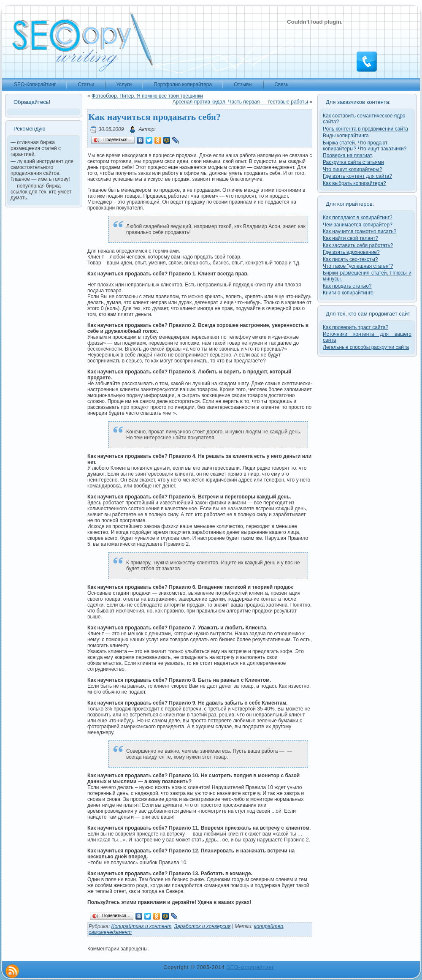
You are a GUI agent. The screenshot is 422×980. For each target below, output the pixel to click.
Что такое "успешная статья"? (358, 266)
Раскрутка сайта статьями (353, 162)
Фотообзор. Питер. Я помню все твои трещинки (147, 96)
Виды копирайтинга (346, 136)
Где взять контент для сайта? (357, 176)
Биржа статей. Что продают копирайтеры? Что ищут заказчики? (365, 146)
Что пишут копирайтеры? (352, 169)
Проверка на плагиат (347, 155)
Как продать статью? (347, 286)
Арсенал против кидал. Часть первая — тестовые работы (240, 102)
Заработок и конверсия (203, 926)
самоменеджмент (110, 932)
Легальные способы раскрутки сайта (366, 347)
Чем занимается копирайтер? (358, 225)
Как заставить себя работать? (358, 245)
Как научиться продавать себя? (154, 117)
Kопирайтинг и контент (141, 926)
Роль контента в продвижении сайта (365, 129)
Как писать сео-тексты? (350, 259)
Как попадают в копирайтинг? (358, 218)
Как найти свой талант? (350, 238)
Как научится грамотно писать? (360, 231)
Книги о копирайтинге (348, 293)
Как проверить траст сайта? (356, 327)
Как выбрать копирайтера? (354, 183)
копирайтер (269, 926)
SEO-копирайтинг (250, 967)
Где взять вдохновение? (351, 252)
